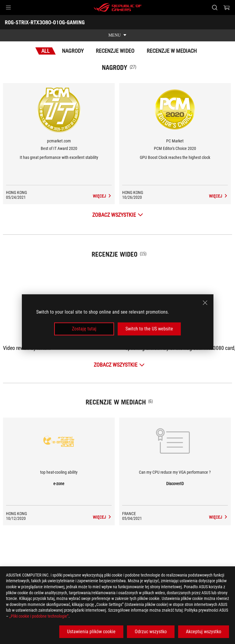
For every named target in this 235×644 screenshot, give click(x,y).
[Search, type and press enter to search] (215, 7)
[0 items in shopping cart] (227, 7)
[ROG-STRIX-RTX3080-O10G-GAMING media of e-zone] (108, 517)
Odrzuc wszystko (151, 632)
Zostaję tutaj (84, 329)
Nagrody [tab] (73, 51)
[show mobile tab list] (117, 35)
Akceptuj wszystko (204, 632)
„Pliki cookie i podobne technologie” (39, 616)
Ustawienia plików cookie (91, 632)
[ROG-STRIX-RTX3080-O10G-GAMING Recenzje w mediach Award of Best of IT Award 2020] (108, 196)
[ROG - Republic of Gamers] (118, 7)
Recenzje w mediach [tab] (172, 51)
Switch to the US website (149, 329)
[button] (8, 7)
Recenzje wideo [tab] (115, 51)
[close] (205, 303)
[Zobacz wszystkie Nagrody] (118, 215)
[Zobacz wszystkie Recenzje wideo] (119, 365)
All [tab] (46, 51)
